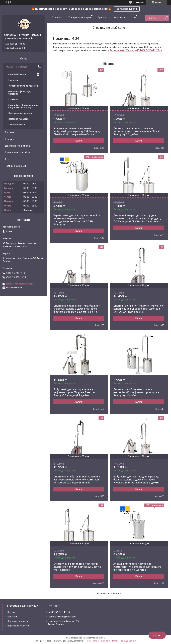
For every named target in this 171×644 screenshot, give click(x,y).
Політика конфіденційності (124, 641)
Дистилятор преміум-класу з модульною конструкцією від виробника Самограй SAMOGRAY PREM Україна (138, 309)
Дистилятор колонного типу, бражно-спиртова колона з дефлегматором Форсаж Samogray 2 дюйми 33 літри (77, 309)
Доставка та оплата (17, 146)
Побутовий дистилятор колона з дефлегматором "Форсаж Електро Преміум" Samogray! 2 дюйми (74, 392)
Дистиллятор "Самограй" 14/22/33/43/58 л (136, 50)
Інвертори (13, 80)
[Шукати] (166, 18)
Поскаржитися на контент (98, 641)
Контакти (119, 18)
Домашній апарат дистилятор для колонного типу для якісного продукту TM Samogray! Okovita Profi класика (137, 219)
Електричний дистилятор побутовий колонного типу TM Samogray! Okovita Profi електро (77, 567)
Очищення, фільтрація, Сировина (20, 93)
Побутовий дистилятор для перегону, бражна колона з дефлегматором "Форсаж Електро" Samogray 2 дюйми (136, 480)
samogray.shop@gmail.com (19, 284)
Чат (157, 635)
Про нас (102, 18)
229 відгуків (139, 2)
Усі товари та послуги (108, 594)
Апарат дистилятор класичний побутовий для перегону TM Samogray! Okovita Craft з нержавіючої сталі (77, 131)
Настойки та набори (18, 119)
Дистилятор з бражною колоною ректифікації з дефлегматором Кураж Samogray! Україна (136, 392)
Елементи (13, 99)
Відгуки (10, 139)
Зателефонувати (127, 9)
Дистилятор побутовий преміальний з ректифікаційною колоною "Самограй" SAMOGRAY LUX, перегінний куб (77, 480)
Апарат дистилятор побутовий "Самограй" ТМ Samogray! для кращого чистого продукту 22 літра (137, 567)
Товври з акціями (15, 166)
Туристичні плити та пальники (23, 86)
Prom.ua (101, 638)
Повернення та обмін (18, 153)
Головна (57, 18)
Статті (9, 159)
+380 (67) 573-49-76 (59, 612)
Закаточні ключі (17, 125)
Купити (79, 141)
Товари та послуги (80, 18)
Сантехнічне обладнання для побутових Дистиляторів (23, 106)
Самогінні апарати (17, 74)
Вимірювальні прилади (20, 113)
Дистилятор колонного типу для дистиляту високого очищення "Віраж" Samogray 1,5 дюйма (137, 131)
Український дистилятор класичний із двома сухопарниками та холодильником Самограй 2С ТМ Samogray (77, 220)
